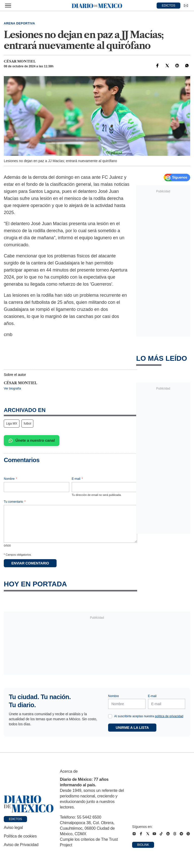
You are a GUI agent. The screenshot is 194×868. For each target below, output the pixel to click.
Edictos (15, 819)
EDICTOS (169, 6)
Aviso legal (13, 828)
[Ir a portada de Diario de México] (29, 804)
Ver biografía (12, 388)
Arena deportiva (19, 23)
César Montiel (20, 61)
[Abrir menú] (8, 6)
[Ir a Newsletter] (186, 6)
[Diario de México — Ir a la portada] (97, 6)
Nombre (10, 479)
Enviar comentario (30, 563)
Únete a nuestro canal (32, 440)
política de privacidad (169, 716)
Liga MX (12, 424)
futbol (27, 424)
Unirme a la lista (132, 728)
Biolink (143, 845)
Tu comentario (15, 502)
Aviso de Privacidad (21, 845)
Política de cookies (20, 836)
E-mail (77, 479)
